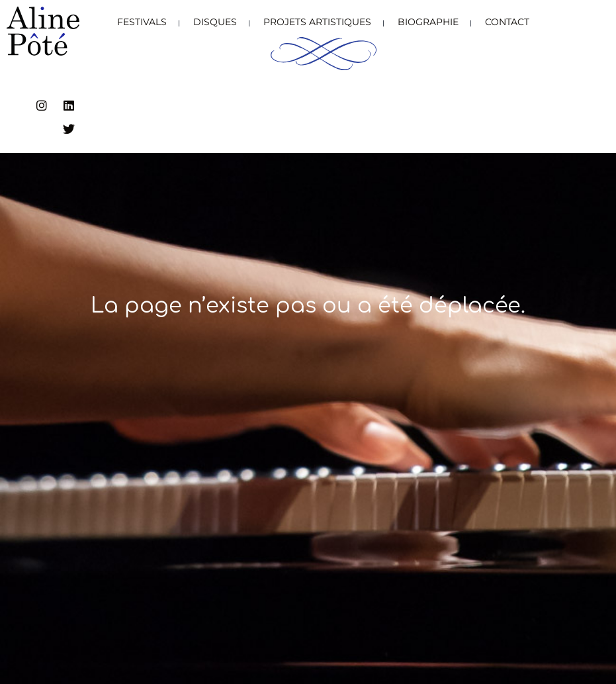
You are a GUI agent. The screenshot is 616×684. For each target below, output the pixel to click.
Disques (215, 22)
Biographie (428, 22)
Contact (507, 22)
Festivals (142, 22)
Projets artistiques (317, 22)
